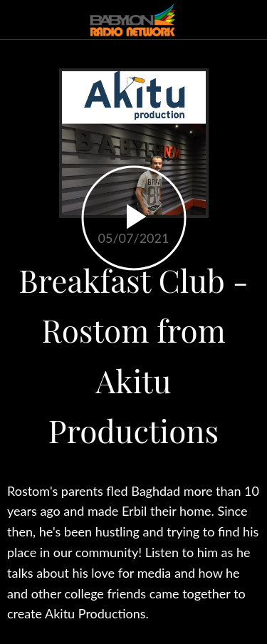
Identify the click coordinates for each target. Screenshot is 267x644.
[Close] (20, 20)
